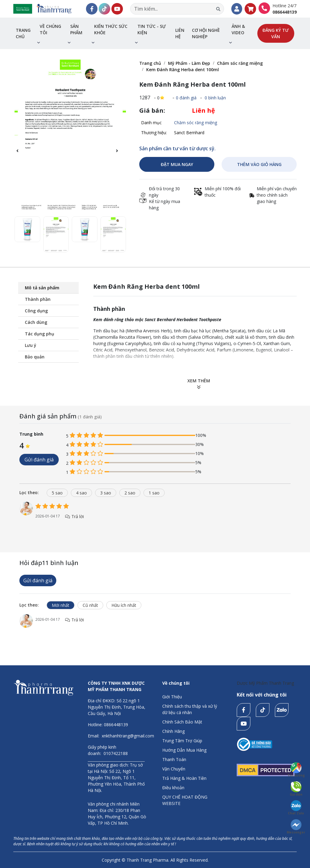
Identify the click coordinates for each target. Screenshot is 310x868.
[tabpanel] (155, 517)
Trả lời (74, 516)
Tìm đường (296, 770)
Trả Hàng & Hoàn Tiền (184, 778)
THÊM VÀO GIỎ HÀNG (259, 164)
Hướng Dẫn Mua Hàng (184, 750)
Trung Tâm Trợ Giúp (182, 741)
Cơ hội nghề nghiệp (206, 33)
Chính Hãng (173, 731)
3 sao (106, 493)
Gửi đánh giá (39, 460)
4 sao (81, 493)
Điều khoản (173, 788)
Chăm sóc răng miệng (240, 63)
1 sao (154, 493)
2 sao (130, 493)
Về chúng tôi (50, 29)
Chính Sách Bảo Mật (182, 722)
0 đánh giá (186, 98)
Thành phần (38, 299)
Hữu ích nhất (124, 605)
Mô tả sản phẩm (42, 288)
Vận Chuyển (174, 769)
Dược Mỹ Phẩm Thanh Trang (265, 683)
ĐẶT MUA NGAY (177, 164)
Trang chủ (23, 33)
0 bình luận (215, 98)
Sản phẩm (76, 29)
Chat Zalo (296, 808)
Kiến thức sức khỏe (111, 29)
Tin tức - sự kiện (152, 29)
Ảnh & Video (238, 29)
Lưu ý (31, 345)
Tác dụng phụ (40, 334)
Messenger (296, 827)
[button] (120, 154)
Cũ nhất (90, 605)
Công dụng (36, 311)
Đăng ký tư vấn (276, 33)
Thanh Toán (174, 759)
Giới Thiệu (172, 697)
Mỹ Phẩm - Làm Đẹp (189, 63)
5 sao (57, 493)
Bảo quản (35, 357)
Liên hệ (180, 33)
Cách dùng (36, 322)
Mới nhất (61, 605)
